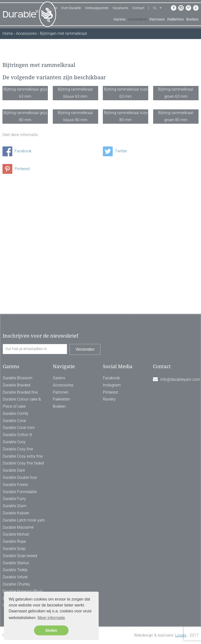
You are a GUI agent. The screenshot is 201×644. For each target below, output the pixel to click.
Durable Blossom (18, 378)
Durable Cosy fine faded (23, 463)
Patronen (157, 19)
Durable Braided (17, 385)
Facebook (17, 271)
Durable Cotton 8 (17, 435)
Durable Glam (15, 506)
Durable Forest (15, 485)
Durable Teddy (15, 570)
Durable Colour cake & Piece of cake (22, 403)
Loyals (181, 635)
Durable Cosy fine (18, 449)
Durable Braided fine (20, 392)
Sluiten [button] (51, 630)
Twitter (115, 271)
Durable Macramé (18, 527)
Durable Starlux (16, 563)
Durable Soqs (14, 549)
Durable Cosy (14, 442)
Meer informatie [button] (51, 618)
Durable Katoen (16, 513)
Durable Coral (14, 421)
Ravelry (109, 399)
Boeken (192, 19)
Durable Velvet (15, 577)
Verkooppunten (97, 8)
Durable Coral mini (19, 428)
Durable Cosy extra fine (23, 456)
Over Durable (71, 8)
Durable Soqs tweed (20, 556)
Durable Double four (20, 477)
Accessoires (137, 19)
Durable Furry (14, 499)
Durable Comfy (16, 413)
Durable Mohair (16, 534)
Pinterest (16, 289)
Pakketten (175, 19)
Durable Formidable (20, 492)
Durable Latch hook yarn (24, 520)
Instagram (112, 385)
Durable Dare (14, 471)
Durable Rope (14, 542)
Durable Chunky (16, 584)
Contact (138, 8)
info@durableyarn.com (180, 379)
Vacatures (120, 8)
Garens (120, 19)
